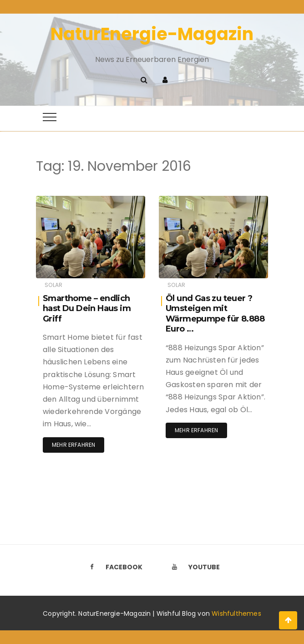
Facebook (113, 567)
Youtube (193, 567)
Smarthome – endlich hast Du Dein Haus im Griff (87, 309)
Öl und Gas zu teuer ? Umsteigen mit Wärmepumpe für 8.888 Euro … (215, 314)
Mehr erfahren (73, 445)
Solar (53, 285)
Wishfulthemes (236, 613)
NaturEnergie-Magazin (152, 34)
